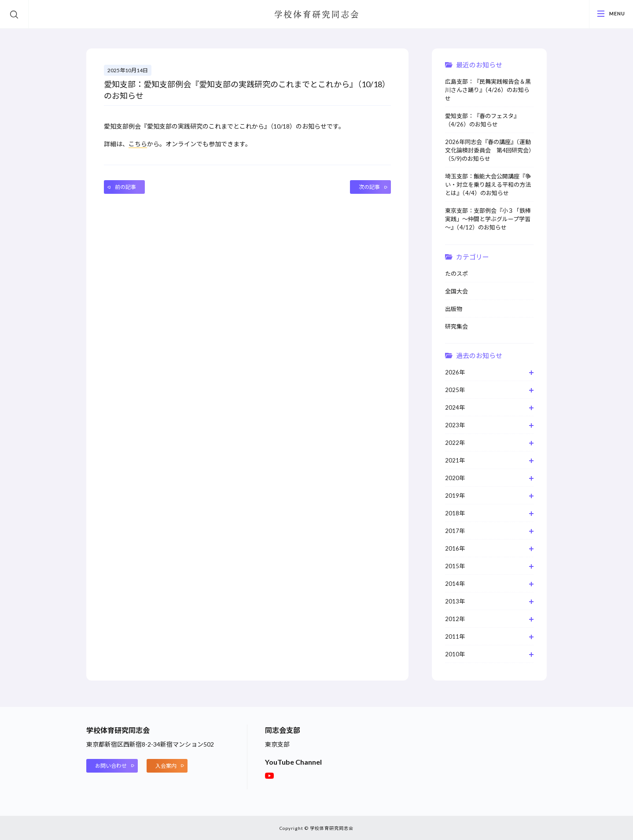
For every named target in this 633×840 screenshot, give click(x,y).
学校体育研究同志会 (316, 15)
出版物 (454, 309)
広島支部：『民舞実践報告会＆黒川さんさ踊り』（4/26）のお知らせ (488, 90)
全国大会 (456, 291)
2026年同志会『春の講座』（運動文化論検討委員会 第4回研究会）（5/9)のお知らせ (488, 150)
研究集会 (456, 326)
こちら (138, 144)
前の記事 (125, 187)
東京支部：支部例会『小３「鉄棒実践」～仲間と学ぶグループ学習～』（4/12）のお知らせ (488, 219)
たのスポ (456, 274)
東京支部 (277, 744)
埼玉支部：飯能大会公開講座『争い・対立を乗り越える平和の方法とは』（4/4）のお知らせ (488, 185)
